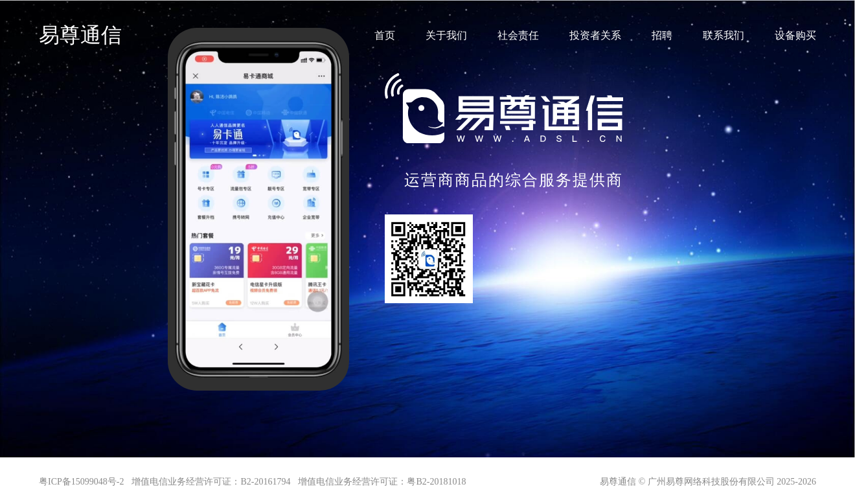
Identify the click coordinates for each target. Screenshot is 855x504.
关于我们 (446, 35)
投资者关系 (595, 35)
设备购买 (795, 35)
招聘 (662, 35)
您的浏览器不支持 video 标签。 (258, 73)
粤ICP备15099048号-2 (81, 482)
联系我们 (724, 35)
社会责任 (518, 35)
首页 (385, 35)
